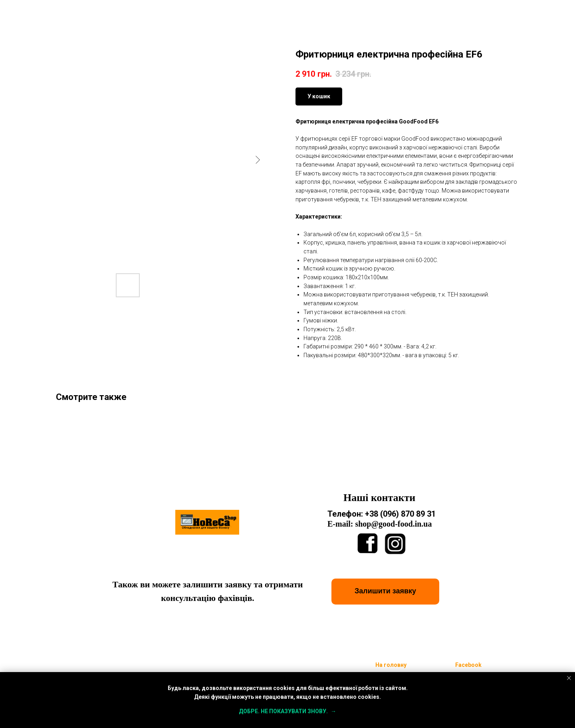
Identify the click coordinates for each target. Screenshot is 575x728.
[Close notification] (569, 678)
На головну (391, 665)
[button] (385, 592)
